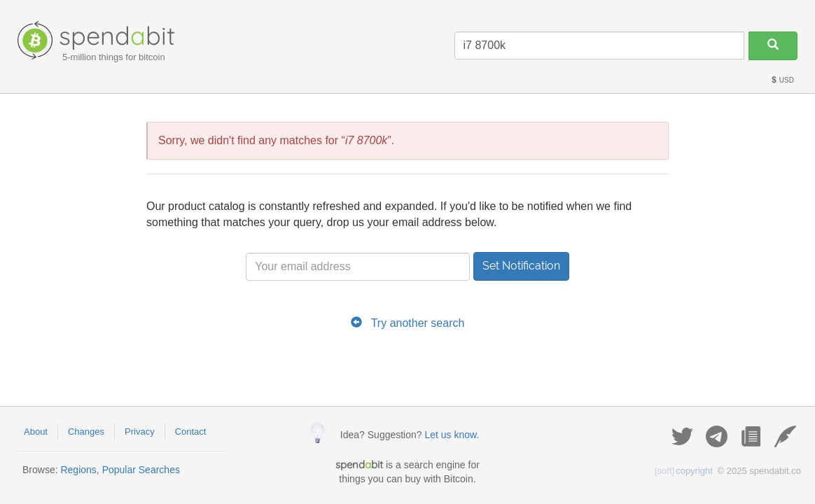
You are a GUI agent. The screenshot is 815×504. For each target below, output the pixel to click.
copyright (684, 471)
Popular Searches (141, 470)
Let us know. (452, 435)
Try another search (418, 323)
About (36, 432)
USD (782, 80)
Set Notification (521, 266)
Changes (86, 432)
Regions (78, 470)
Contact (191, 432)
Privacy (140, 432)
